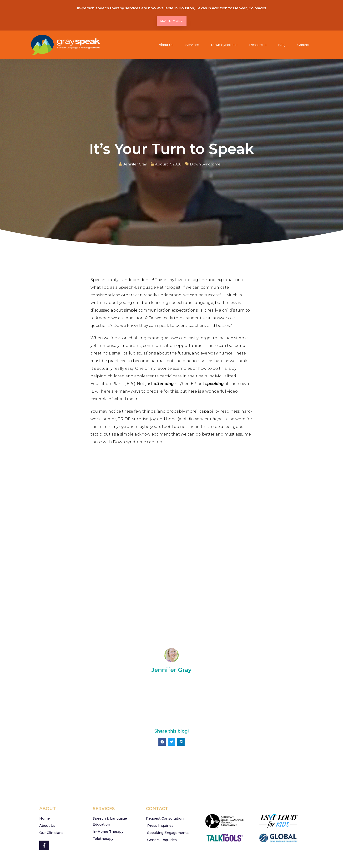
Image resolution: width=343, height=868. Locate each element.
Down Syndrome (224, 45)
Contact (303, 45)
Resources (258, 45)
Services (192, 45)
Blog (282, 45)
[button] (162, 742)
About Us (166, 45)
